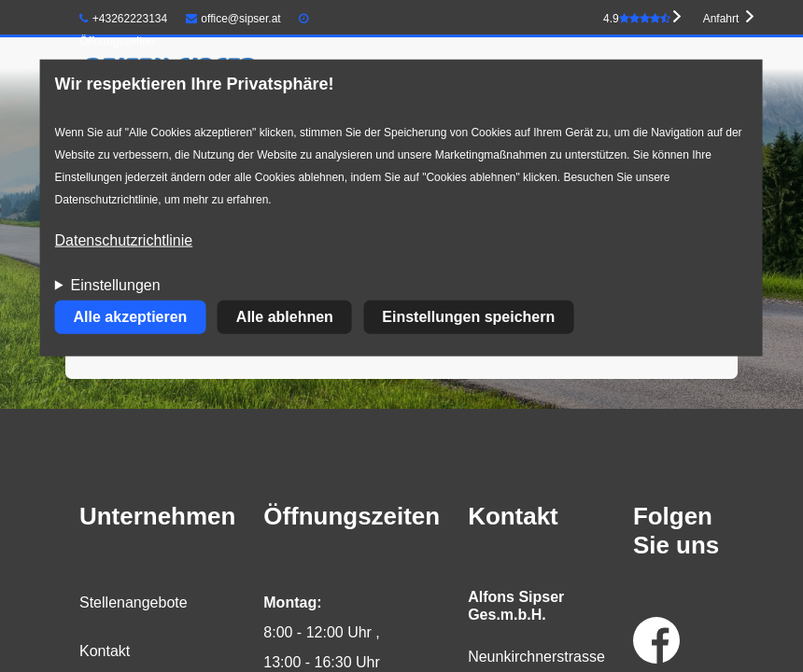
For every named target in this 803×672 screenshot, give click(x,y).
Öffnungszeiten (117, 41)
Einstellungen (116, 285)
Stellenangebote (134, 602)
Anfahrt (721, 19)
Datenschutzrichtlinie (124, 240)
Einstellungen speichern (468, 317)
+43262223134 (123, 19)
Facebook (656, 640)
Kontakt (105, 651)
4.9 (637, 19)
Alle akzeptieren (131, 317)
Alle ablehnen (285, 317)
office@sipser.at (233, 19)
